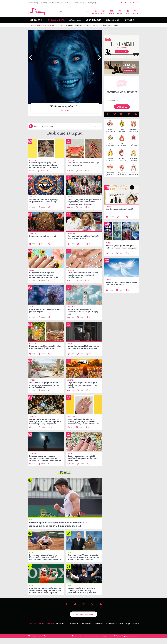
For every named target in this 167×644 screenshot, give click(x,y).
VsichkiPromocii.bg (56, 3)
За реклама (32, 629)
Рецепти (95, 12)
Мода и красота (93, 20)
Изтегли (122, 54)
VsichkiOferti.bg (33, 3)
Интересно (58, 25)
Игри (128, 12)
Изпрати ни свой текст (84, 620)
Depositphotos (61, 629)
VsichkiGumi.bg (79, 3)
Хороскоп (130, 20)
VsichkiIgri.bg (91, 3)
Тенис (65, 478)
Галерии (103, 12)
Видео (119, 12)
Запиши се (122, 109)
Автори (42, 629)
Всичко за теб (37, 20)
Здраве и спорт (113, 20)
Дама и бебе (75, 20)
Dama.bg (44, 3)
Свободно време (56, 20)
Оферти (136, 12)
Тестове (111, 12)
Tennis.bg (68, 3)
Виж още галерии (65, 139)
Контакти (50, 629)
